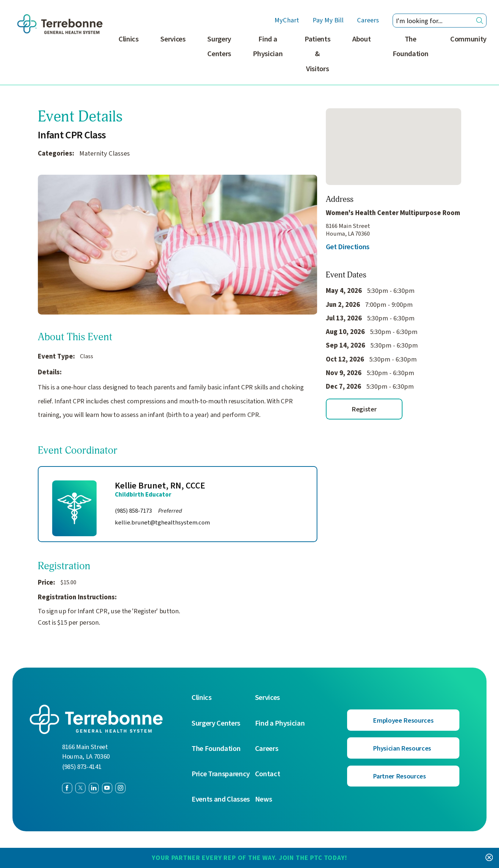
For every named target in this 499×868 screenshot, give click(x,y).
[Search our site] (440, 21)
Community (468, 39)
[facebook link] (67, 788)
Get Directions (348, 247)
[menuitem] (129, 59)
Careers (368, 21)
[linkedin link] (94, 788)
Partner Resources (399, 776)
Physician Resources (402, 748)
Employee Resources (403, 720)
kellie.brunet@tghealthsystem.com (162, 522)
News (264, 800)
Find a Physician (268, 47)
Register (364, 409)
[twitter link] (80, 788)
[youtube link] (107, 788)
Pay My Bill (328, 21)
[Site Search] (480, 21)
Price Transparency (221, 774)
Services (173, 39)
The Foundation (411, 47)
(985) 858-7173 (148, 511)
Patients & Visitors (317, 54)
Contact (268, 774)
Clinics (129, 39)
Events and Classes (221, 800)
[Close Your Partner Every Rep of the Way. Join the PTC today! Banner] (489, 858)
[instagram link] (120, 788)
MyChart (287, 21)
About (361, 39)
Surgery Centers (220, 47)
